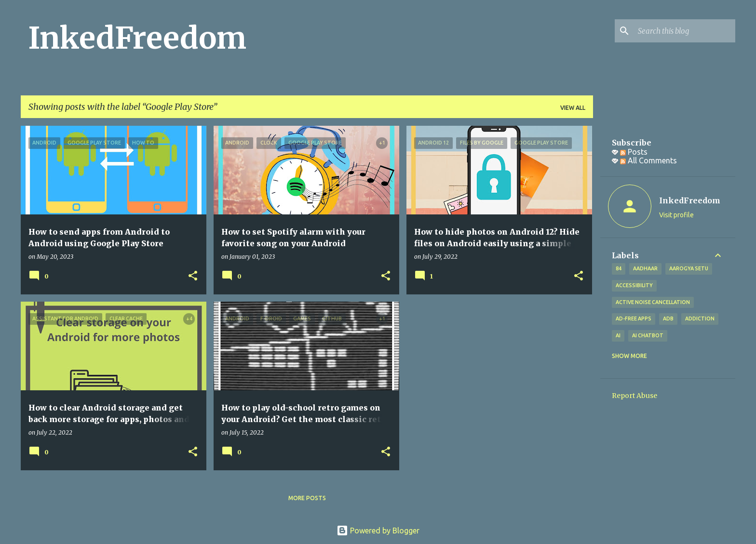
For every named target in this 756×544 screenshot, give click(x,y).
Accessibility (634, 285)
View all (573, 108)
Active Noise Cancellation (653, 302)
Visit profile (676, 215)
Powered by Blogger (378, 531)
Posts (634, 152)
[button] (193, 276)
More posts (307, 498)
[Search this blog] (685, 31)
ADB (668, 318)
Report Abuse (634, 396)
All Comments (648, 160)
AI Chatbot (648, 335)
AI (618, 335)
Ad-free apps (634, 318)
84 (619, 268)
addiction (700, 318)
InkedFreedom (137, 38)
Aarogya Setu (689, 268)
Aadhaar (645, 268)
